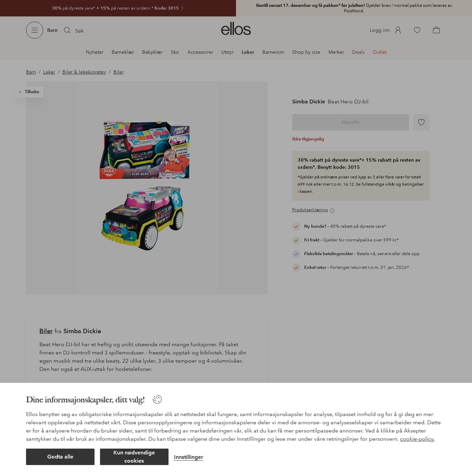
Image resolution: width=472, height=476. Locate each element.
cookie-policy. (417, 439)
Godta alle (60, 457)
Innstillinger (189, 457)
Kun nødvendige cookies (134, 457)
